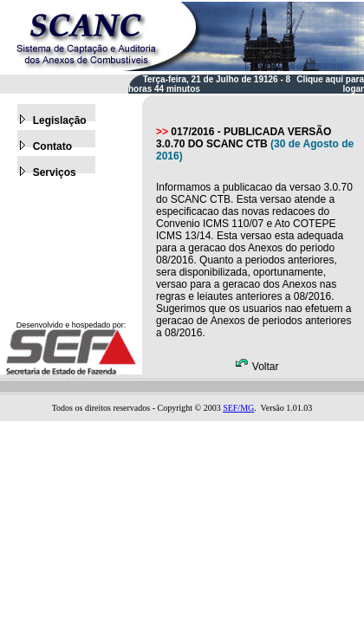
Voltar (257, 367)
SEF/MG (238, 408)
